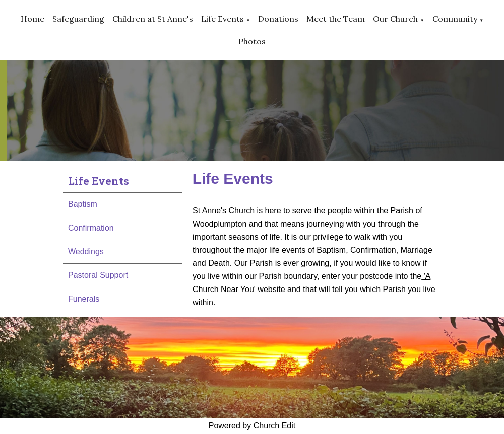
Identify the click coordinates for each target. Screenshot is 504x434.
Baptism (83, 204)
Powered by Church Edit (252, 426)
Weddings (86, 251)
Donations (278, 19)
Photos (252, 41)
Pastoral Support (98, 275)
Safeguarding (78, 19)
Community (455, 19)
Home (33, 19)
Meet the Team (336, 19)
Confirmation (91, 228)
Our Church (395, 19)
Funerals (84, 299)
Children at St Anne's (153, 19)
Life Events (223, 19)
